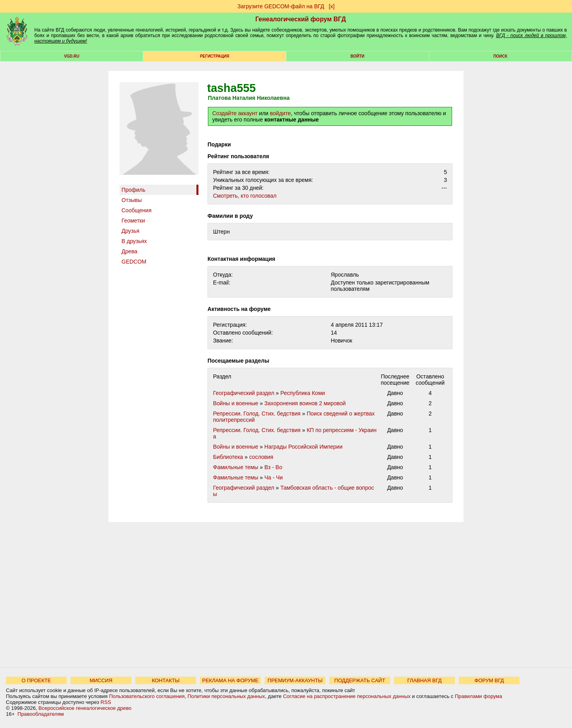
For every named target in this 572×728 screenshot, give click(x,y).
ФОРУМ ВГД (489, 680)
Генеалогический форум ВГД (301, 19)
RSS (106, 702)
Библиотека (228, 457)
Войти (358, 56)
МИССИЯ (101, 680)
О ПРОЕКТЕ (36, 680)
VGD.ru (72, 56)
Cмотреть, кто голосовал (245, 196)
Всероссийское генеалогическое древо (85, 708)
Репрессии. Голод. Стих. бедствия (257, 414)
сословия (261, 457)
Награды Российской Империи (303, 447)
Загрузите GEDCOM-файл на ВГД (281, 6)
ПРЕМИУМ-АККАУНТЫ (295, 680)
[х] (332, 6)
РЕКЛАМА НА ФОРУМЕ (230, 680)
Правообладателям (40, 714)
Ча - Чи (274, 477)
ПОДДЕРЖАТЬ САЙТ (360, 680)
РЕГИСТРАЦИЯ (215, 56)
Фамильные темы (236, 467)
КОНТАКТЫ (166, 680)
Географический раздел (244, 393)
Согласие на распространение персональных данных (347, 696)
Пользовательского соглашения (147, 696)
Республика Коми (303, 393)
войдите (280, 113)
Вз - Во (273, 467)
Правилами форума (479, 696)
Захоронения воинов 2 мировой (305, 403)
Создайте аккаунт (235, 113)
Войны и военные (236, 403)
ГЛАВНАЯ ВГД (425, 680)
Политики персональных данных (226, 696)
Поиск (500, 56)
